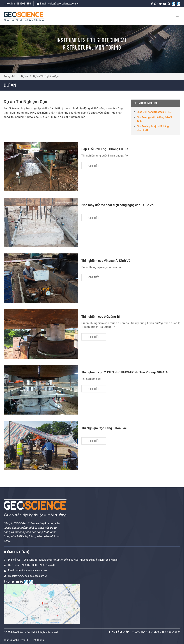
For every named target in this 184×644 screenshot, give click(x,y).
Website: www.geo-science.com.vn (28, 576)
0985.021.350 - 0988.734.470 (38, 565)
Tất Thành (38, 640)
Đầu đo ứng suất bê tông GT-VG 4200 (154, 119)
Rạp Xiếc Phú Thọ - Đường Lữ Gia (105, 149)
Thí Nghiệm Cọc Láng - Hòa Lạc (104, 428)
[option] (92, 49)
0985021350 (24, 4)
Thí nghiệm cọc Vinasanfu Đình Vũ (106, 261)
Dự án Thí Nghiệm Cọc (46, 76)
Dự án (25, 76)
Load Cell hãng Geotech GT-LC (154, 112)
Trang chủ (9, 76)
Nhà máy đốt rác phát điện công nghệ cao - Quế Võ (117, 205)
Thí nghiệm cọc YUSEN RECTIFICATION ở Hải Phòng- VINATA (125, 372)
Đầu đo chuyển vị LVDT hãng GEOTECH (153, 128)
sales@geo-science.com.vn (64, 4)
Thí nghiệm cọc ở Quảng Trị (101, 317)
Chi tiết (94, 166)
